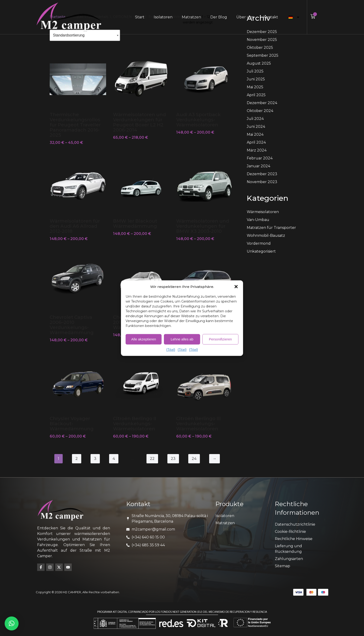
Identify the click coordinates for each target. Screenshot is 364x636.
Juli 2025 (255, 71)
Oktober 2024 (260, 111)
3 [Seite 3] (95, 459)
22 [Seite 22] (152, 459)
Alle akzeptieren (144, 339)
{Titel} (171, 349)
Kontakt (271, 17)
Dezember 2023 (262, 174)
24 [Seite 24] (194, 459)
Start (140, 17)
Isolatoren (163, 17)
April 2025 (256, 95)
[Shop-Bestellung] (85, 35)
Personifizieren (220, 339)
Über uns (245, 17)
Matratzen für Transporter (271, 228)
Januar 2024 (258, 166)
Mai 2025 (255, 87)
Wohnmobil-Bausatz (266, 236)
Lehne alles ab (182, 339)
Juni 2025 (256, 79)
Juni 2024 (256, 127)
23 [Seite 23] (173, 459)
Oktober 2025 (260, 48)
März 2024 (257, 150)
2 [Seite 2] (77, 459)
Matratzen (191, 17)
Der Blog (219, 17)
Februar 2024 (260, 158)
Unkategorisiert (261, 251)
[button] (236, 287)
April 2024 (256, 142)
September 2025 (263, 55)
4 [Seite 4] (114, 459)
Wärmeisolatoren (263, 212)
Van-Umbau (258, 220)
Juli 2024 (255, 119)
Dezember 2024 (262, 103)
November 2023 (262, 182)
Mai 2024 (255, 134)
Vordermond (259, 243)
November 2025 (262, 40)
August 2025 (259, 63)
